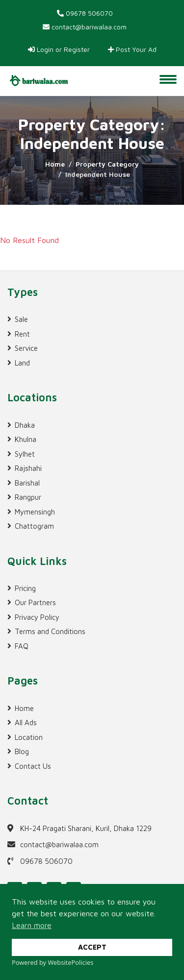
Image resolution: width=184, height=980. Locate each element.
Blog (22, 751)
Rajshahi (28, 468)
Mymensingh (35, 512)
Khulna (26, 439)
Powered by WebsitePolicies (53, 962)
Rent (22, 334)
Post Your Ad (132, 49)
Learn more (32, 925)
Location (29, 737)
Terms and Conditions (50, 631)
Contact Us (33, 766)
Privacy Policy (37, 617)
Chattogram (34, 526)
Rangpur (28, 497)
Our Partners (35, 602)
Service (26, 348)
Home (55, 164)
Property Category (107, 164)
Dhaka (25, 425)
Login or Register (59, 49)
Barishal (27, 483)
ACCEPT (92, 947)
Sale (21, 319)
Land (22, 363)
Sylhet (25, 454)
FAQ (22, 646)
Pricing (25, 588)
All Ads (26, 723)
